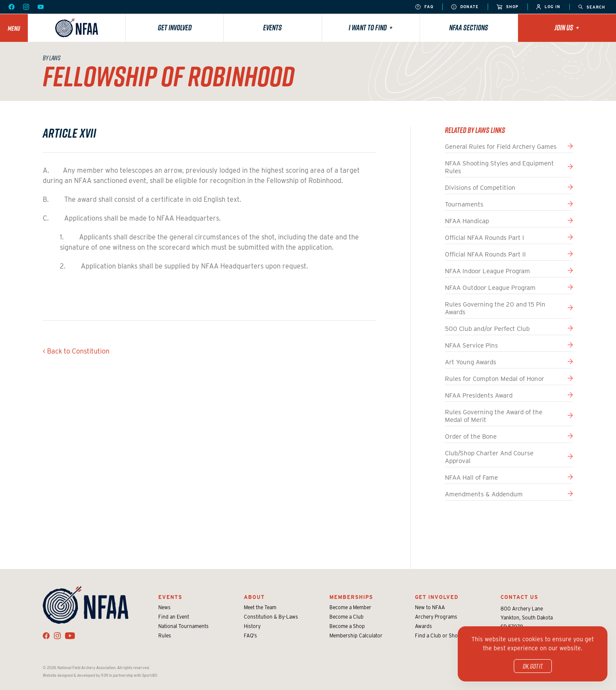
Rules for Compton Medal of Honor (495, 379)
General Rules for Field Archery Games (501, 147)
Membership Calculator (356, 635)
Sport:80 (150, 675)
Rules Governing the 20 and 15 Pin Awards (495, 308)
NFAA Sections (469, 28)
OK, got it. (533, 666)
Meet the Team (260, 607)
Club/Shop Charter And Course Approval (489, 457)
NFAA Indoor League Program (487, 271)
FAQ (424, 7)
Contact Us (519, 597)
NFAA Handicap (467, 221)
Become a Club (346, 617)
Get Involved (175, 28)
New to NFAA (430, 607)
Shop (508, 7)
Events (272, 28)
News (164, 607)
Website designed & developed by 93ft (76, 675)
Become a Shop (347, 626)
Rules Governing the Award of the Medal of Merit (494, 416)
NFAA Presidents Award (479, 395)
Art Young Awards (471, 362)
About (254, 597)
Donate (465, 7)
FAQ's (250, 635)
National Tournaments (184, 626)
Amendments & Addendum (484, 494)
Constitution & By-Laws (271, 617)
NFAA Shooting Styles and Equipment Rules (499, 167)
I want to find (371, 28)
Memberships (351, 597)
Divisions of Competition (480, 188)
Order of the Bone (471, 436)
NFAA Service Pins (471, 345)
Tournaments (464, 204)
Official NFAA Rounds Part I (484, 238)
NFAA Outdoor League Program (490, 288)
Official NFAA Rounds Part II (485, 254)
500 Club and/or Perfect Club (487, 329)
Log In (548, 7)
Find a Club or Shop (438, 635)
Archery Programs (436, 617)
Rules (165, 635)
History (252, 626)
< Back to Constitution (76, 351)
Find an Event (174, 617)
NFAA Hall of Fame (471, 478)
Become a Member (350, 607)
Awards (423, 626)
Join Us (567, 28)
